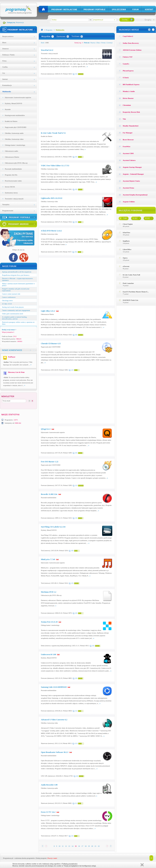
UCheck (126, 78)
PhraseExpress (128, 71)
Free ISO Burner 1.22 (50, 462)
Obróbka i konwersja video (14, 139)
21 (95, 846)
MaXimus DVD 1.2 (49, 592)
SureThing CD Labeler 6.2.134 (53, 527)
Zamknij (142, 865)
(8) (76, 335)
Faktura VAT (128, 57)
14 (73, 846)
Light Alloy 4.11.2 (48, 311)
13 (69, 846)
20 (92, 846)
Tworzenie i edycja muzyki (14, 199)
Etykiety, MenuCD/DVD (13, 103)
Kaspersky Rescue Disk (131, 112)
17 (82, 846)
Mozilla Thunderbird (131, 126)
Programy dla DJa (11, 175)
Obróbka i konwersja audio (14, 133)
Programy (49, 30)
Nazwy (93, 43)
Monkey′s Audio (129, 91)
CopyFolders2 (128, 36)
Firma (4, 61)
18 (86, 846)
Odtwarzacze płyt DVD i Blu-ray (16, 163)
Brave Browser (128, 140)
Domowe (5, 49)
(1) (76, 485)
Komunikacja (7, 85)
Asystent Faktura (129, 160)
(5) (76, 74)
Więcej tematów (8, 332)
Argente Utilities (129, 202)
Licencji (110, 43)
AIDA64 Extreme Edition (132, 50)
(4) (77, 776)
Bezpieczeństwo (8, 36)
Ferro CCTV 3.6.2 (48, 812)
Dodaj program (41, 858)
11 (63, 846)
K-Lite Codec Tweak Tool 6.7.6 (53, 133)
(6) (76, 222)
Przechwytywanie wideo (13, 181)
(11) (76, 743)
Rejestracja (20, 22)
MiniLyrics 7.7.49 (48, 559)
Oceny (103, 43)
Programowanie (8, 211)
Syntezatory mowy (11, 193)
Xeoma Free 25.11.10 (49, 622)
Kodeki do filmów (11, 121)
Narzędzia (6, 204)
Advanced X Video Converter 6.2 (54, 720)
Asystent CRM (128, 153)
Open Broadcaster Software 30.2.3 (55, 752)
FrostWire (126, 146)
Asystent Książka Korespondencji (135, 195)
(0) (76, 157)
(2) (72, 370)
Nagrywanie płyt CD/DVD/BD (16, 127)
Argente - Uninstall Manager (133, 174)
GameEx (126, 64)
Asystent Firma (128, 188)
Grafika (5, 67)
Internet (5, 79)
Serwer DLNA (10, 187)
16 (79, 846)
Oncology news (7, 300)
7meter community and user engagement (16, 310)
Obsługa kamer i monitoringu (15, 145)
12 (66, 846)
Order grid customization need (12, 314)
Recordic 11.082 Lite (49, 494)
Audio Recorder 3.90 (49, 785)
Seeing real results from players (13, 307)
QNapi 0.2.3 (46, 429)
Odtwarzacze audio (11, 151)
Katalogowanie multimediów (15, 115)
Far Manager (128, 133)
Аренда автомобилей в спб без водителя (17, 272)
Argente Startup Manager (132, 167)
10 (59, 846)
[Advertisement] (67, 104)
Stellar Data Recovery (131, 43)
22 (99, 846)
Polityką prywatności (70, 864)
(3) (76, 518)
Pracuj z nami (52, 858)
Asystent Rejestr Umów (131, 181)
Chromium (127, 105)
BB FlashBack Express (131, 84)
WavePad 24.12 (47, 50)
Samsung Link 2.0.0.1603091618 (54, 687)
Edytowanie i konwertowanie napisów (18, 97)
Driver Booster (128, 98)
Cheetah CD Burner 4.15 (51, 344)
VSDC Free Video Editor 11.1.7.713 (55, 166)
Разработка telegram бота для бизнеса (16, 275)
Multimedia (7, 91)
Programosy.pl (8, 858)
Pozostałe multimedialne (13, 169)
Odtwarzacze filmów (12, 157)
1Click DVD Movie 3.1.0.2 (51, 231)
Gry (4, 73)
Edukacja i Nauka (8, 55)
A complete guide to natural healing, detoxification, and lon (15, 318)
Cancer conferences (9, 297)
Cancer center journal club (11, 294)
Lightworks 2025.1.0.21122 (52, 198)
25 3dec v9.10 (7, 304)
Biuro (4, 42)
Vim (124, 119)
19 (89, 846)
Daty (98, 43)
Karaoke (8, 109)
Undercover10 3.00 (48, 654)
